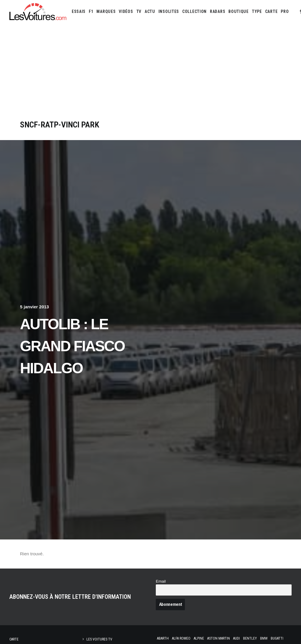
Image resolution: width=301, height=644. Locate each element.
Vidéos (126, 11)
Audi (236, 638)
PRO (285, 11)
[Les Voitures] (38, 11)
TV (139, 11)
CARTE (271, 11)
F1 (91, 11)
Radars (218, 11)
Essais (79, 11)
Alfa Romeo (181, 638)
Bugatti (277, 638)
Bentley (250, 638)
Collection (194, 11)
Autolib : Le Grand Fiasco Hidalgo (72, 346)
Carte (14, 639)
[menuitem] (79, 11)
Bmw (264, 638)
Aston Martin (219, 638)
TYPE (257, 11)
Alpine (199, 638)
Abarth (163, 638)
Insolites (169, 11)
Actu (150, 11)
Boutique (239, 11)
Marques (106, 11)
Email (161, 581)
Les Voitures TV (99, 639)
